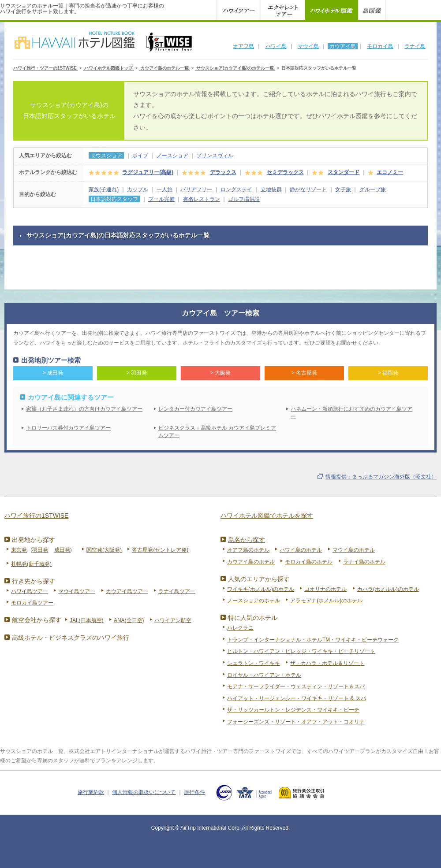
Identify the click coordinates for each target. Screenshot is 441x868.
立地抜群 (271, 189)
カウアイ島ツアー (127, 591)
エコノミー (390, 172)
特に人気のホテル (253, 618)
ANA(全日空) (129, 620)
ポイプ (140, 156)
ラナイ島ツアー (177, 591)
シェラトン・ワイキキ (254, 663)
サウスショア (106, 156)
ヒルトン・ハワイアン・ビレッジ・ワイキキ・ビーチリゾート (301, 651)
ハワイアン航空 (173, 620)
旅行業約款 (91, 792)
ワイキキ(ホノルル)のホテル (261, 589)
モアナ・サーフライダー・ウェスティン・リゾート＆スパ (296, 686)
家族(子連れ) (104, 189)
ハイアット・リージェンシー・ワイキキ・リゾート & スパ (297, 698)
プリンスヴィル (215, 156)
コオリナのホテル (325, 589)
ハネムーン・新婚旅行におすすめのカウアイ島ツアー (351, 413)
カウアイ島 (343, 46)
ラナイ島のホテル (364, 562)
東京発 (19, 550)
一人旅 (164, 189)
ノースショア (172, 156)
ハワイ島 (276, 46)
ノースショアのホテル (254, 601)
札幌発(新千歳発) (31, 564)
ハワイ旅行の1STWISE (36, 516)
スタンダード (344, 172)
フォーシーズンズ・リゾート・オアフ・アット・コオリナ (296, 722)
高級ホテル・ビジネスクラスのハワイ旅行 (71, 638)
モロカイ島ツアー (32, 603)
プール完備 (161, 199)
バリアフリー (196, 189)
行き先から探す (34, 581)
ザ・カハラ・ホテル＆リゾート (327, 663)
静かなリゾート (308, 189)
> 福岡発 (388, 373)
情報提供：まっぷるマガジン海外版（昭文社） (381, 477)
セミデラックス (285, 172)
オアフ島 (243, 46)
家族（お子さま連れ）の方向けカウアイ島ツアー (84, 409)
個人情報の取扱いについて (144, 792)
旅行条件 (194, 792)
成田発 (62, 550)
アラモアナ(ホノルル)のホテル (326, 601)
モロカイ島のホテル (309, 562)
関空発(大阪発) (104, 550)
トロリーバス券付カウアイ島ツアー (68, 428)
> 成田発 (53, 373)
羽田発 (40, 550)
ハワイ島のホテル (301, 550)
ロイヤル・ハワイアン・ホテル (264, 675)
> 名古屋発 (304, 373)
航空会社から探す (37, 620)
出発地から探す (34, 540)
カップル (138, 189)
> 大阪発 (220, 373)
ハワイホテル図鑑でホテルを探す (267, 516)
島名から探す (247, 540)
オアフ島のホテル (248, 550)
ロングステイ (236, 189)
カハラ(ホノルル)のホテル (388, 589)
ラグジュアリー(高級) (148, 172)
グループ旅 (373, 189)
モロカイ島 (380, 46)
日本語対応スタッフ (114, 199)
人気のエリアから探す (259, 579)
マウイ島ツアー (77, 591)
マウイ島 (308, 46)
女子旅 (343, 189)
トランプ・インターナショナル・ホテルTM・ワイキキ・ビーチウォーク (313, 640)
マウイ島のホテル (354, 550)
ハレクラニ (240, 628)
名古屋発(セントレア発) (160, 550)
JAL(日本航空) (87, 620)
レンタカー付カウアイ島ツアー (195, 409)
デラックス (223, 172)
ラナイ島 (415, 46)
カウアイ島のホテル (251, 562)
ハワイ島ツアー (30, 591)
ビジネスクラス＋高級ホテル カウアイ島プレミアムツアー (217, 432)
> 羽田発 (137, 373)
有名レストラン (202, 199)
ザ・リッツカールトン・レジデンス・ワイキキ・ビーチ (293, 710)
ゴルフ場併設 (244, 199)
